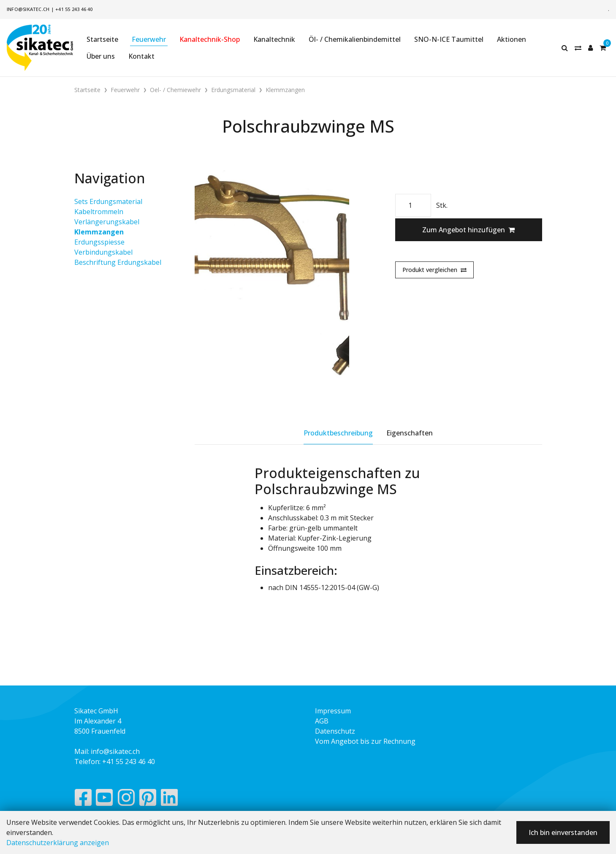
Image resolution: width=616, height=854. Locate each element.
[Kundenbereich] (590, 48)
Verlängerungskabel (107, 222)
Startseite (102, 39)
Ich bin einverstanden (563, 832)
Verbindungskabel (103, 252)
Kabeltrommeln (99, 212)
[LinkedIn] (170, 800)
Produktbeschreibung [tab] (338, 433)
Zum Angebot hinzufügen (468, 230)
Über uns (101, 56)
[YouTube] (104, 800)
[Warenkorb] (603, 48)
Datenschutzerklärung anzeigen (58, 843)
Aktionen (512, 39)
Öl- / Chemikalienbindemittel (355, 39)
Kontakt (141, 56)
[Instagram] (126, 800)
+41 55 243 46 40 (74, 9)
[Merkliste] (578, 48)
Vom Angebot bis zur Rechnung (365, 741)
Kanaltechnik (274, 39)
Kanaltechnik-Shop (210, 39)
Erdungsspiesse (99, 242)
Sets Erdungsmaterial (108, 201)
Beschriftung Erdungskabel (118, 262)
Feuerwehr (149, 39)
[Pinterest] (148, 800)
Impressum (333, 711)
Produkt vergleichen (434, 270)
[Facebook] (83, 800)
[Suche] (565, 48)
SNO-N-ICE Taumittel (449, 39)
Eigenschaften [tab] (410, 433)
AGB (322, 721)
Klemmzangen (99, 232)
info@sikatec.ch (28, 9)
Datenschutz (335, 731)
